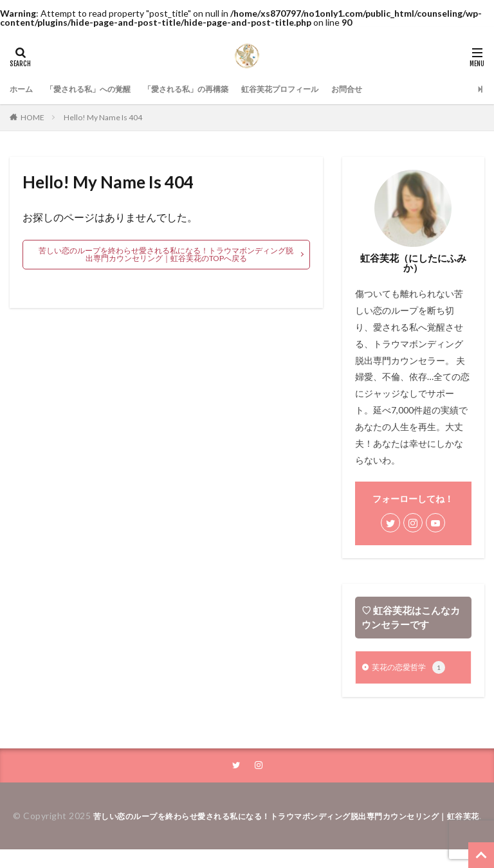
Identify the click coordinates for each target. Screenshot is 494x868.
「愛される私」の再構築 (211, 89)
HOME (32, 117)
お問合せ (394, 89)
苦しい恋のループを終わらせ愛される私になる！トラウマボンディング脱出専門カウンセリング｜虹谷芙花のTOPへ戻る (166, 254)
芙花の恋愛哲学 (413, 669)
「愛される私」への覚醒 (99, 89)
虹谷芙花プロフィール (318, 89)
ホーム (23, 89)
